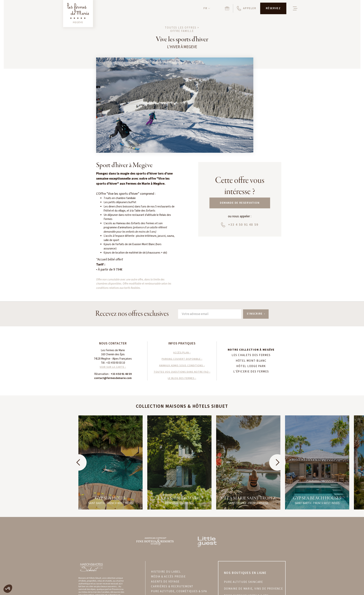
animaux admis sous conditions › (182, 366)
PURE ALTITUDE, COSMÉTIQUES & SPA (179, 591)
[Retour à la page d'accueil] (78, 14)
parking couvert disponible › (182, 359)
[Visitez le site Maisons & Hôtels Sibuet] (91, 567)
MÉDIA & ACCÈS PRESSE (168, 577)
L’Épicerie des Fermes (251, 372)
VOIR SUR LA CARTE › (113, 367)
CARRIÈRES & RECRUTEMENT (172, 587)
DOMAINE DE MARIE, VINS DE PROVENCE (253, 589)
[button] (207, 8)
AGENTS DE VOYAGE (165, 582)
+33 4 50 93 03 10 (116, 363)
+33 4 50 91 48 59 (121, 374)
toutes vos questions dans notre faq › (182, 372)
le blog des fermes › (182, 378)
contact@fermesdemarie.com (113, 378)
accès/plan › (182, 353)
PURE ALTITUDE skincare (244, 582)
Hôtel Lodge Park (251, 366)
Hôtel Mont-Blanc (251, 361)
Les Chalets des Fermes (251, 355)
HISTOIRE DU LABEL (166, 572)
